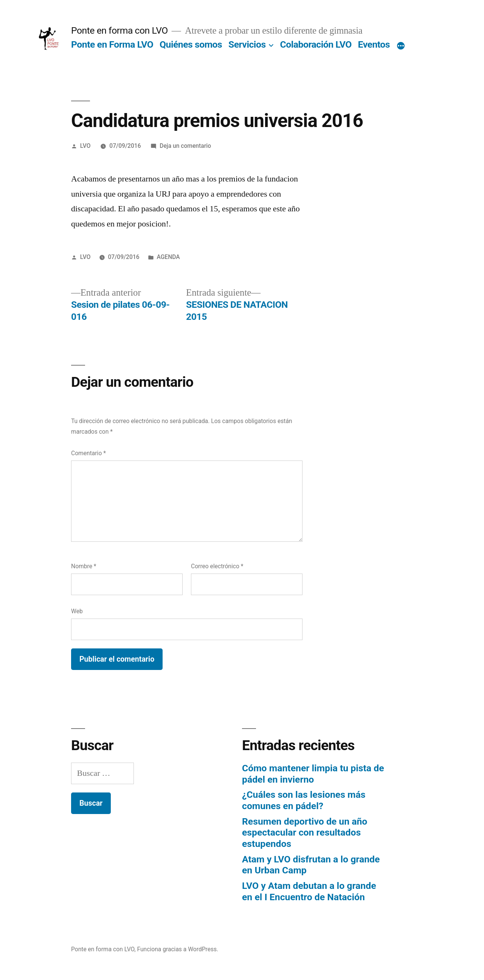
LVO (85, 146)
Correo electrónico (217, 566)
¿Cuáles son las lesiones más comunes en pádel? (304, 800)
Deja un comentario (185, 146)
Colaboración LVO (316, 44)
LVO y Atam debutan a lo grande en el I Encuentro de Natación (309, 891)
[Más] (401, 46)
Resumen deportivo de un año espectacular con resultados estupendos (305, 833)
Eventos (374, 44)
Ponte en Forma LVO (112, 44)
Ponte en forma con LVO (119, 30)
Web (77, 611)
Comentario (88, 453)
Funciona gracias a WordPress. (178, 949)
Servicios (247, 44)
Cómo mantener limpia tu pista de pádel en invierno (313, 774)
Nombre (84, 566)
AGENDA (168, 257)
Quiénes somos (191, 44)
